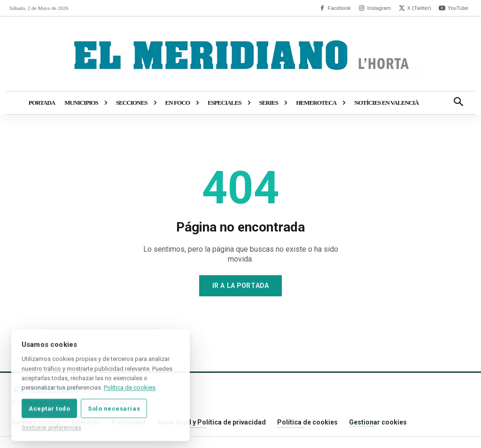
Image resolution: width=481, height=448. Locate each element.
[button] (458, 103)
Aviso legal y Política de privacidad (211, 422)
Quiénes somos (36, 422)
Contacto (86, 422)
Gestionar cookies (378, 422)
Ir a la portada (240, 286)
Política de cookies (307, 422)
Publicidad (129, 422)
